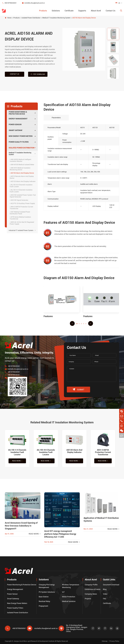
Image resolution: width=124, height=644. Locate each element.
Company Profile (91, 585)
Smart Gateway (16, 130)
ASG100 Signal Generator (19, 200)
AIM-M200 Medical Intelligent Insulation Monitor (20, 160)
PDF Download (38, 74)
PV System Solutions (47, 592)
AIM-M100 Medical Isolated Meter (22, 165)
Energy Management (18, 119)
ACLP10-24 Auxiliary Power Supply (22, 203)
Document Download (111, 585)
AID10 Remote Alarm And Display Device (22, 177)
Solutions (56, 11)
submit (78, 389)
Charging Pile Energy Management (47, 586)
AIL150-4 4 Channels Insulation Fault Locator (21, 191)
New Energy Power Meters (21, 136)
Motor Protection (69, 597)
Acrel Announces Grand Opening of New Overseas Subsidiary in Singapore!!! (21, 526)
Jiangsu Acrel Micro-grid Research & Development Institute (34, 641)
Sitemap (105, 641)
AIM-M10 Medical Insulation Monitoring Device (20, 169)
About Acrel (96, 11)
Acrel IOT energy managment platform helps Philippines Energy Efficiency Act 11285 (60, 534)
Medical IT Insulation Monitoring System (56, 18)
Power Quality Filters (19, 142)
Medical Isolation (69, 601)
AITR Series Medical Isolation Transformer (20, 218)
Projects (88, 599)
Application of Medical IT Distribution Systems (101, 519)
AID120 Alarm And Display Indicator (23, 181)
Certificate (69, 11)
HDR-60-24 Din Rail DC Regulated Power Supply (22, 223)
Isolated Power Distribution (31, 18)
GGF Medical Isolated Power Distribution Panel (20, 213)
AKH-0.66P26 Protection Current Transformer (21, 208)
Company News (91, 594)
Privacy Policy (114, 641)
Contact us (15, 74)
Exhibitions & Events (93, 589)
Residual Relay (44, 601)
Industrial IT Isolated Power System (21, 230)
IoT (63, 592)
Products (43, 11)
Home (9, 18)
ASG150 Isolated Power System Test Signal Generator (23, 196)
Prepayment (43, 606)
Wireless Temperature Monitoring (70, 586)
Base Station (44, 597)
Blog (105, 589)
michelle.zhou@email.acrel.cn (33, 3)
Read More (17, 461)
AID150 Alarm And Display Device (84, 18)
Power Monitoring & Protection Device (18, 113)
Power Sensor (15, 124)
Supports (82, 11)
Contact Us (110, 11)
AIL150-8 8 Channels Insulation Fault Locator (21, 186)
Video (105, 594)
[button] (72, 323)
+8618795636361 (9, 3)
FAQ (105, 599)
